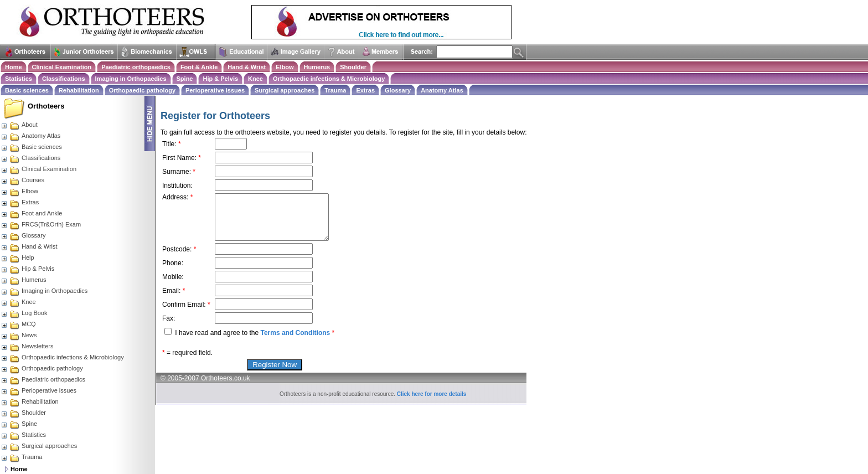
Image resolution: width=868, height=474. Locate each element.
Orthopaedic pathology (142, 90)
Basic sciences (27, 90)
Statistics (19, 79)
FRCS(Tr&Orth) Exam (41, 224)
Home (14, 67)
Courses (22, 180)
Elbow (285, 67)
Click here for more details (432, 394)
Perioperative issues (215, 90)
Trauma (335, 90)
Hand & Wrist (247, 67)
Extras (365, 90)
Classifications (64, 79)
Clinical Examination (62, 67)
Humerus (317, 67)
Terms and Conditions (295, 333)
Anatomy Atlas (442, 90)
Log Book (24, 313)
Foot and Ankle (31, 213)
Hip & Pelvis (220, 79)
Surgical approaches (285, 90)
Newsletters (27, 346)
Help (17, 257)
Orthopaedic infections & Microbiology (329, 79)
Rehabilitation (79, 90)
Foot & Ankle (199, 67)
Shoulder (353, 67)
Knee (255, 79)
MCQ (18, 324)
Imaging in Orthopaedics (131, 79)
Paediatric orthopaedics (136, 67)
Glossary (398, 90)
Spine (185, 79)
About (19, 125)
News (19, 335)
